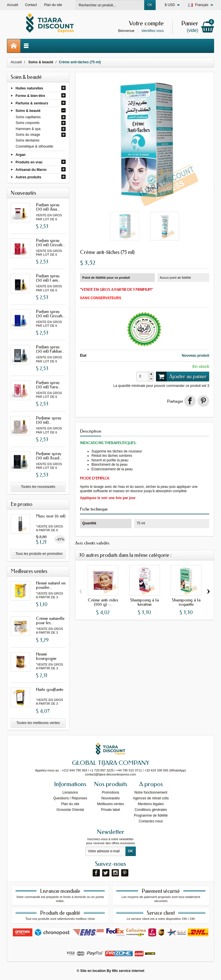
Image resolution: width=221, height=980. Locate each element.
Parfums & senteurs (32, 103)
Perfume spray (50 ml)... (49, 420)
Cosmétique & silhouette (35, 146)
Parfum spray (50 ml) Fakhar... (50, 349)
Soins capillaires (28, 117)
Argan (21, 154)
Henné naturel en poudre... (51, 585)
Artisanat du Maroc (31, 170)
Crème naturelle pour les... (50, 621)
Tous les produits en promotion (39, 554)
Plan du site (70, 804)
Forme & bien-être (30, 95)
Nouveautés (110, 798)
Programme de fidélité (151, 815)
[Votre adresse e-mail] (106, 851)
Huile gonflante (50, 689)
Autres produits (28, 177)
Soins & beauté (28, 111)
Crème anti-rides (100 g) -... (103, 602)
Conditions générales (151, 810)
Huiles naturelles (29, 88)
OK (150, 5)
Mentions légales (151, 804)
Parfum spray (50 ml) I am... (48, 278)
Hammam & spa (28, 129)
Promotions (111, 792)
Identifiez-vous (153, 31)
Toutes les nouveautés (38, 487)
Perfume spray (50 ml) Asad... (49, 456)
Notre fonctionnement (151, 792)
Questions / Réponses (70, 798)
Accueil (16, 62)
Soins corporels (28, 123)
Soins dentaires (28, 140)
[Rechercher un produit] (110, 5)
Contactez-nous (151, 821)
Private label (110, 810)
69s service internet (128, 971)
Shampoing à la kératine (144, 602)
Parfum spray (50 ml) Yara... (48, 385)
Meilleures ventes (110, 804)
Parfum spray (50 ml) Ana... (48, 207)
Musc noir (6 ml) (51, 516)
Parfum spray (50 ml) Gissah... (50, 243)
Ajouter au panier (181, 377)
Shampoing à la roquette (186, 602)
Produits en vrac (29, 162)
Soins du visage (28, 135)
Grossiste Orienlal (70, 810)
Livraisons (70, 792)
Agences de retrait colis (151, 798)
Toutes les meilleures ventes (38, 723)
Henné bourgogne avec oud (46, 658)
